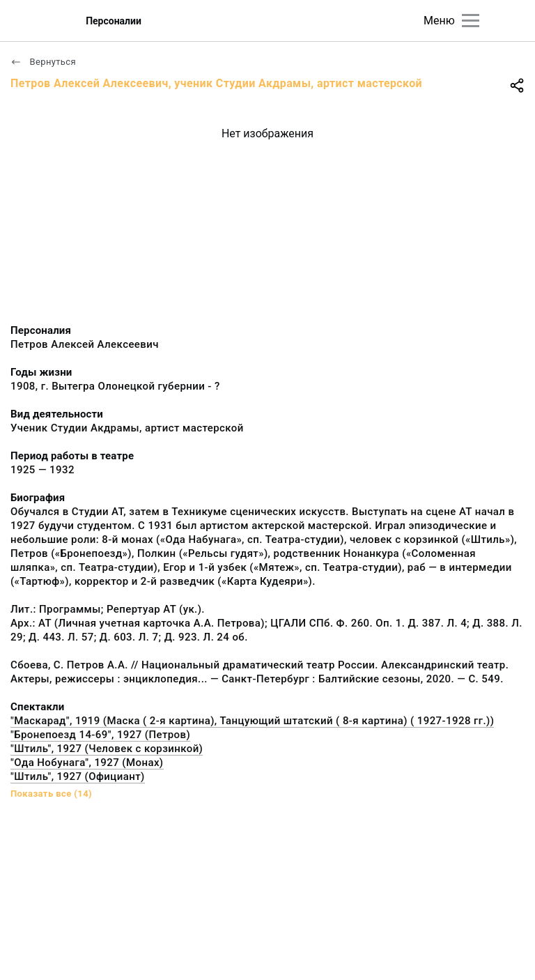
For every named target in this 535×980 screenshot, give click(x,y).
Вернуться (43, 62)
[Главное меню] (471, 21)
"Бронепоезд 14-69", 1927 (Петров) (100, 735)
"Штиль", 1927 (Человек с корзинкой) (107, 749)
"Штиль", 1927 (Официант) (78, 776)
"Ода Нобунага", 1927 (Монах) (87, 763)
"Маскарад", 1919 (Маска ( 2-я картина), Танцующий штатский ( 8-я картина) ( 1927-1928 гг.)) (252, 721)
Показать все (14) (51, 794)
